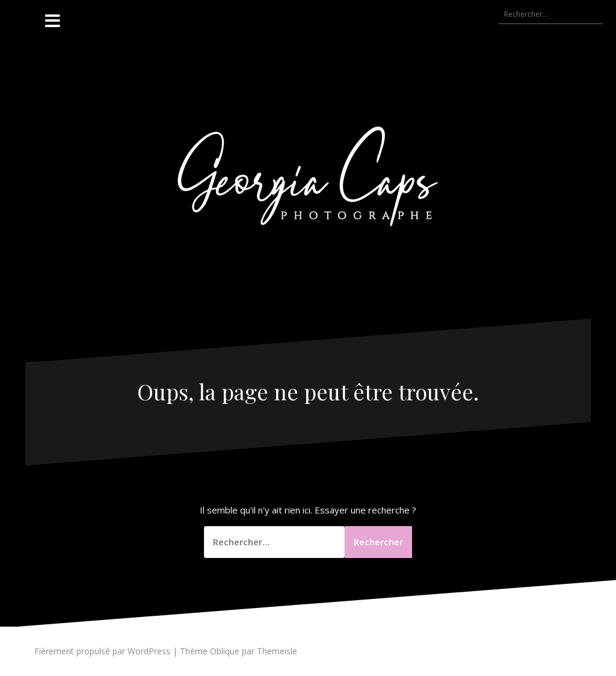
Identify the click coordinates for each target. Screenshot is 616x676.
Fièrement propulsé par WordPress (102, 651)
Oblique (225, 651)
